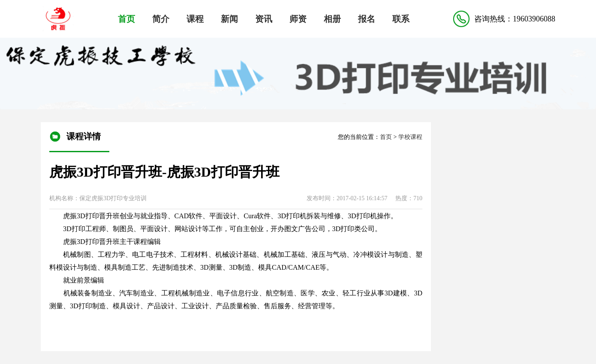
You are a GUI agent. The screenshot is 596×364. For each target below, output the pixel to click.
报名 (367, 19)
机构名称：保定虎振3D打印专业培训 (98, 198)
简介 (161, 19)
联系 (401, 19)
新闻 (229, 19)
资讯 (264, 19)
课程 (195, 19)
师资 (298, 19)
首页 (126, 19)
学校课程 (410, 137)
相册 (332, 19)
